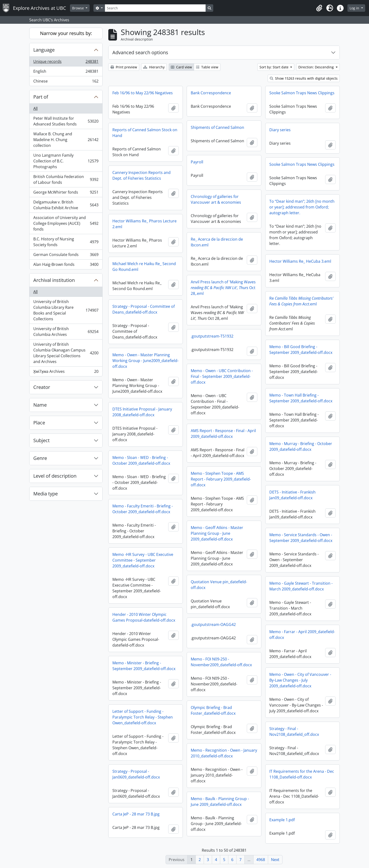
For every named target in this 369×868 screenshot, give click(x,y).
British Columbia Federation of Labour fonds (66, 179)
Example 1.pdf (282, 820)
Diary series (280, 130)
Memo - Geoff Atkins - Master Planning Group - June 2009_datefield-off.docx (217, 533)
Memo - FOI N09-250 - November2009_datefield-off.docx (221, 662)
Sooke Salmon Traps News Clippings (302, 93)
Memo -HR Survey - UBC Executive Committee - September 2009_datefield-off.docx (143, 560)
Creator (42, 387)
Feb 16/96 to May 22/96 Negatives (143, 93)
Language (44, 50)
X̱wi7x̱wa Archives (66, 372)
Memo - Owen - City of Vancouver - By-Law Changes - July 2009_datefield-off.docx (300, 680)
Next (275, 860)
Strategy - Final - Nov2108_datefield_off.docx (294, 731)
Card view (181, 67)
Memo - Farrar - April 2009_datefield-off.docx (302, 635)
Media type (46, 494)
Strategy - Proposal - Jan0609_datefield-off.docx (136, 774)
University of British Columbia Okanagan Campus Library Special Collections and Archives (66, 353)
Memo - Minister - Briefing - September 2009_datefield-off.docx (144, 666)
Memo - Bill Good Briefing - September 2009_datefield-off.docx (301, 350)
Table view (207, 67)
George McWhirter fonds (66, 193)
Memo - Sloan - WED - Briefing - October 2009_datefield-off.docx (141, 460)
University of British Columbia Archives (66, 332)
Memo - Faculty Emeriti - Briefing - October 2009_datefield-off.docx (143, 509)
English (66, 72)
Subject (41, 440)
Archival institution (54, 280)
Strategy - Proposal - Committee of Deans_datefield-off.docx (144, 309)
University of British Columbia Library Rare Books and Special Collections (66, 310)
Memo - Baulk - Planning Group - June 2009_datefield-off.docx (220, 802)
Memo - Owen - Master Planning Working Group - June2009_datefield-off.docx (145, 361)
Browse (78, 8)
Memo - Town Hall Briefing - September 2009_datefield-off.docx (301, 398)
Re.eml (301, 301)
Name (40, 405)
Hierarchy (154, 67)
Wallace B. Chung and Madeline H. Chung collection (66, 140)
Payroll (197, 162)
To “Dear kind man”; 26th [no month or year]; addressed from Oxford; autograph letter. (302, 207)
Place (39, 423)
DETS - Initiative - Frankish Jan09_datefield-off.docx (292, 495)
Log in (355, 8)
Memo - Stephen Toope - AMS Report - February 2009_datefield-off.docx (221, 479)
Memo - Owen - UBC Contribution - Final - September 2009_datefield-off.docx (222, 376)
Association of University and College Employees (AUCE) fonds (66, 223)
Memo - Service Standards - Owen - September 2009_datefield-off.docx (301, 538)
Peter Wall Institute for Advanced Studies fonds (66, 121)
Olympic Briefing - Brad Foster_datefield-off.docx (213, 710)
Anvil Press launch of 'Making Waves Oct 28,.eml (223, 288)
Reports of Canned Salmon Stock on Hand (145, 133)
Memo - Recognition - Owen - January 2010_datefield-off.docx (224, 753)
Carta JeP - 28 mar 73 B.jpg (136, 814)
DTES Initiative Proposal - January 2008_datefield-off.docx (142, 412)
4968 (261, 860)
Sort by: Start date (274, 67)
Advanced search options (140, 52)
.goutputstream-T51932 (212, 336)
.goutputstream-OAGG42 (213, 624)
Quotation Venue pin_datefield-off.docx (219, 585)
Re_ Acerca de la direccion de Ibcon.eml (217, 242)
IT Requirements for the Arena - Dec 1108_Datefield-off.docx (302, 774)
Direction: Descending (317, 67)
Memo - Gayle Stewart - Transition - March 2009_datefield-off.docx (301, 586)
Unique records (66, 62)
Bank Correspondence (211, 93)
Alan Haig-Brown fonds (66, 265)
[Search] (155, 8)
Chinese (66, 82)
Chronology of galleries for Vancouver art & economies (216, 199)
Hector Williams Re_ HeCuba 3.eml (300, 261)
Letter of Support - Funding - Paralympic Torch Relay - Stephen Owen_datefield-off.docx (143, 717)
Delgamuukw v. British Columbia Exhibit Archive (66, 205)
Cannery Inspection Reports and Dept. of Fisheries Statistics (141, 175)
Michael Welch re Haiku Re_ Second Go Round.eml (144, 267)
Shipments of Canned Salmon (217, 127)
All (35, 108)
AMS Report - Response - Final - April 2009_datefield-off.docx (223, 434)
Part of (41, 97)
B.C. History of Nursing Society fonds (66, 242)
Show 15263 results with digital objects (304, 78)
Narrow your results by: (66, 33)
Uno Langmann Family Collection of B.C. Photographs (66, 161)
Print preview (124, 67)
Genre (40, 458)
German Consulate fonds (66, 256)
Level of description (55, 476)
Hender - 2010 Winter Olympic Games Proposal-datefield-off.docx (144, 617)
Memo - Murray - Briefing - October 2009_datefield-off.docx (301, 446)
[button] (319, 8)
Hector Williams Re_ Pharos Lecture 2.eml (144, 224)
